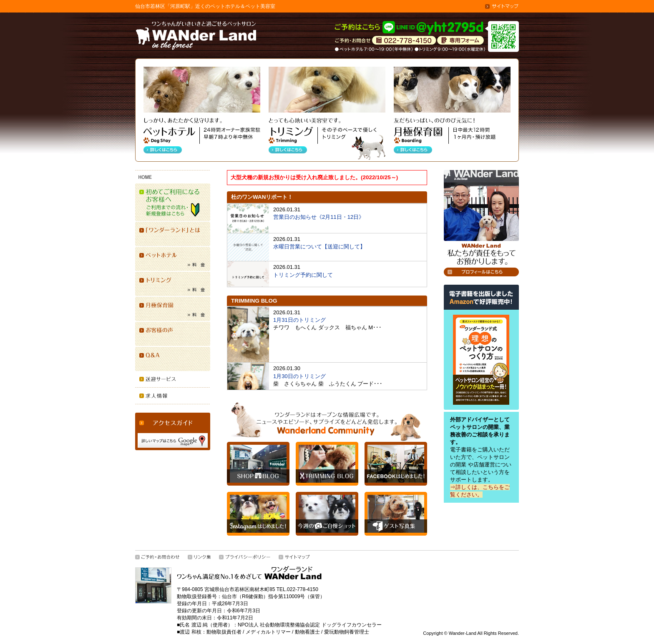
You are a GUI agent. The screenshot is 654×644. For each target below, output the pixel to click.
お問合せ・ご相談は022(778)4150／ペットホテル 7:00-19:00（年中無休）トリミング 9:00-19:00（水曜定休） (404, 41)
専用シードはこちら (460, 41)
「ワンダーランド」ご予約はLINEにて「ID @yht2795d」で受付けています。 (410, 28)
